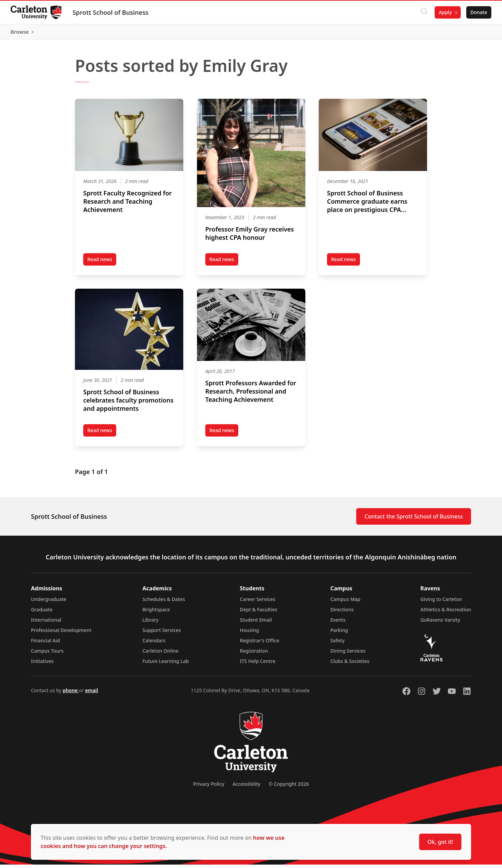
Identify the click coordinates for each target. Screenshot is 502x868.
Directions (342, 613)
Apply (445, 12)
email (91, 694)
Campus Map (346, 603)
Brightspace (156, 613)
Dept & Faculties (259, 613)
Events (338, 623)
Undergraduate (49, 603)
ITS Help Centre (258, 665)
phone (71, 694)
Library (150, 623)
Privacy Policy (209, 787)
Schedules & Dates (164, 603)
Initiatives (42, 665)
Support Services (162, 634)
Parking (339, 634)
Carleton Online (160, 654)
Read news (102, 264)
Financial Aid (45, 644)
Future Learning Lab (166, 665)
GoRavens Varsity (440, 623)
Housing (250, 634)
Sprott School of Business (111, 12)
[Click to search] (424, 12)
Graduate (42, 613)
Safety (338, 644)
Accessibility (246, 787)
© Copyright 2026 (289, 787)
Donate (478, 12)
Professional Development (61, 634)
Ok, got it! (440, 842)
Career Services (258, 603)
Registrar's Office (260, 644)
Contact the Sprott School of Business (414, 520)
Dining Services (348, 654)
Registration (254, 654)
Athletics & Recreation (446, 613)
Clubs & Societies (350, 665)
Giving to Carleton (441, 603)
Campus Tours (47, 654)
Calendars (154, 644)
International (46, 623)
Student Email (256, 623)
